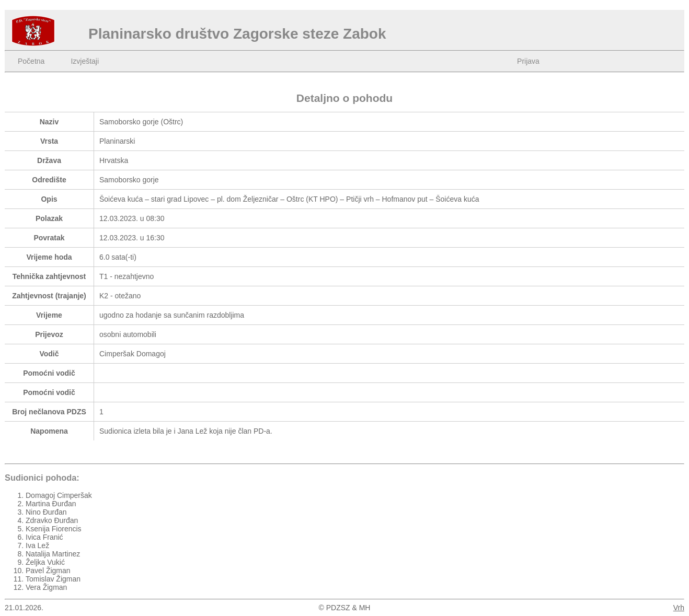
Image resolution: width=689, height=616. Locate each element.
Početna (31, 61)
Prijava (528, 61)
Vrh (679, 608)
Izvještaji (85, 61)
